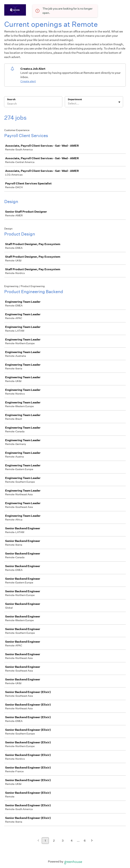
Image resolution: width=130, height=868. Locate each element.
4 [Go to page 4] (72, 841)
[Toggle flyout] (119, 102)
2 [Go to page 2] (54, 841)
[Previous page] (38, 841)
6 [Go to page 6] (85, 841)
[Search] (33, 104)
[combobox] (68, 104)
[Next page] (92, 841)
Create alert (28, 81)
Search (11, 99)
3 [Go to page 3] (63, 841)
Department (75, 99)
